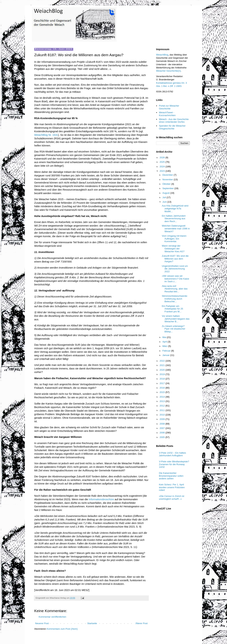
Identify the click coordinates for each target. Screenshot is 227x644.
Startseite (92, 623)
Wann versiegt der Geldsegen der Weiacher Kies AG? (173, 249)
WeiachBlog (162, 55)
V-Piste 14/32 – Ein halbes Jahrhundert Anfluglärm (172, 454)
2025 (163, 162)
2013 (163, 401)
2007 (163, 428)
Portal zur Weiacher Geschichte (169, 107)
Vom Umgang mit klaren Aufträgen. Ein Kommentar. (174, 239)
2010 (163, 415)
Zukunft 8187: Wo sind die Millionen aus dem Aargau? (175, 259)
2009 (163, 419)
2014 (163, 397)
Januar (166, 355)
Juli (164, 197)
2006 (163, 433)
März (165, 346)
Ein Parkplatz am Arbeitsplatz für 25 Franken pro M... (172, 309)
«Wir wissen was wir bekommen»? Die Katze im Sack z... (175, 279)
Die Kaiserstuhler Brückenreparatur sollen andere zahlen (171, 476)
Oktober (167, 184)
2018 (163, 379)
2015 (163, 392)
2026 (163, 157)
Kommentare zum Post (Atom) (62, 629)
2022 (163, 361)
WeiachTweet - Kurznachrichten (167, 114)
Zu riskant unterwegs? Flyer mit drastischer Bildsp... (173, 329)
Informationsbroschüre (101, 499)
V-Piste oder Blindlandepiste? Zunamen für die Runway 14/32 (174, 464)
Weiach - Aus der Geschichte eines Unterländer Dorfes (174, 121)
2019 (163, 374)
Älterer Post (142, 623)
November (168, 179)
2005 (163, 437)
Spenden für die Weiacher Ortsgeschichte (172, 127)
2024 (163, 167)
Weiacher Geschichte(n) (168, 71)
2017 (163, 383)
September (168, 188)
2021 (163, 365)
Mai (165, 337)
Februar (167, 351)
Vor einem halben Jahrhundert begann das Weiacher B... (176, 319)
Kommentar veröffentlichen (52, 617)
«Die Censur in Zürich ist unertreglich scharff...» (171, 497)
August (166, 193)
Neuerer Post (42, 623)
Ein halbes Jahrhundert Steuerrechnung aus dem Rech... (174, 219)
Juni (165, 202)
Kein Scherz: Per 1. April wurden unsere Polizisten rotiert (172, 487)
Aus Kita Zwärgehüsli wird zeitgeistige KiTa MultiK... (175, 208)
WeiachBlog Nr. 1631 (46, 135)
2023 (163, 171)
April (165, 342)
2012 (163, 406)
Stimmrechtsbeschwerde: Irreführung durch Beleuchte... (175, 299)
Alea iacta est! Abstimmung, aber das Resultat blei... (175, 289)
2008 (163, 424)
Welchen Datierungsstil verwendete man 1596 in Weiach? (176, 228)
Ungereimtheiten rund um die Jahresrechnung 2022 (175, 269)
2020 (163, 370)
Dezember (168, 175)
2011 (163, 410)
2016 (163, 388)
